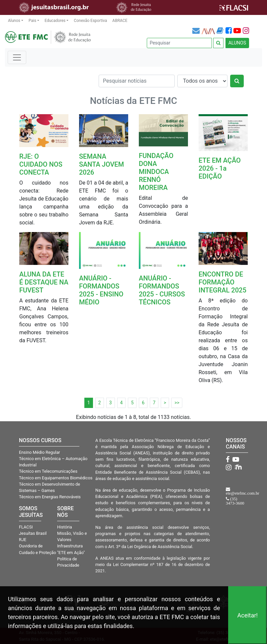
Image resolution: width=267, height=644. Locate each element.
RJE (23, 540)
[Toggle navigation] (17, 57)
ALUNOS (237, 43)
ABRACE (120, 21)
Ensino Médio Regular (40, 452)
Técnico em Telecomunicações (48, 471)
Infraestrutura (70, 546)
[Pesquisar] (179, 43)
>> (177, 403)
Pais (32, 21)
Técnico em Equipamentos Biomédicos (56, 478)
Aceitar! (247, 615)
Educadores (55, 21)
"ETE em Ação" (71, 553)
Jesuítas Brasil (33, 533)
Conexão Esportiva (90, 21)
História (65, 527)
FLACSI (26, 527)
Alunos (14, 21)
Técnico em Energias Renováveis (50, 497)
